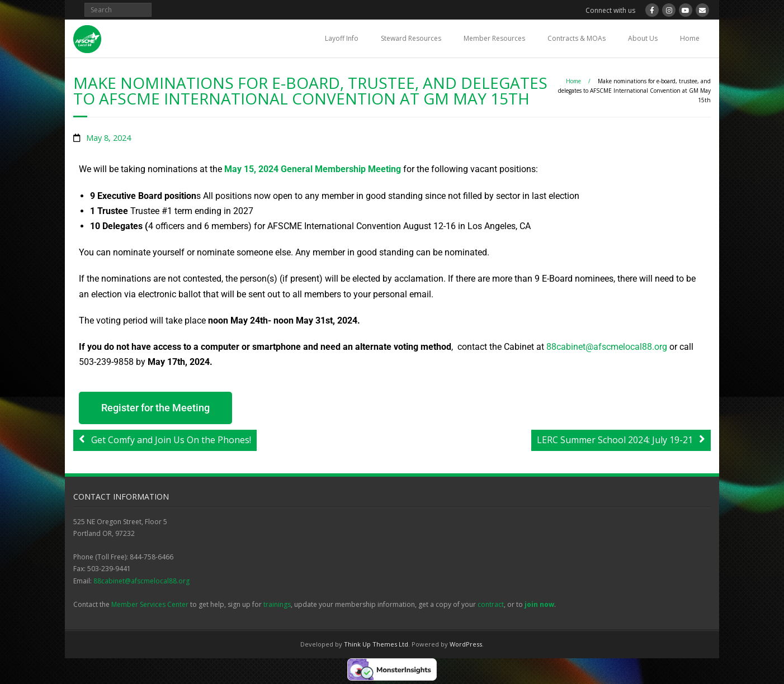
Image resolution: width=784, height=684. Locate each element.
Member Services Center (150, 604)
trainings (277, 604)
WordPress (466, 644)
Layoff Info (342, 38)
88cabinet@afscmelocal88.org (141, 581)
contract (491, 604)
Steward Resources (411, 38)
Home (690, 38)
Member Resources (494, 38)
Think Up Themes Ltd (376, 644)
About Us (643, 38)
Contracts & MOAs (577, 38)
